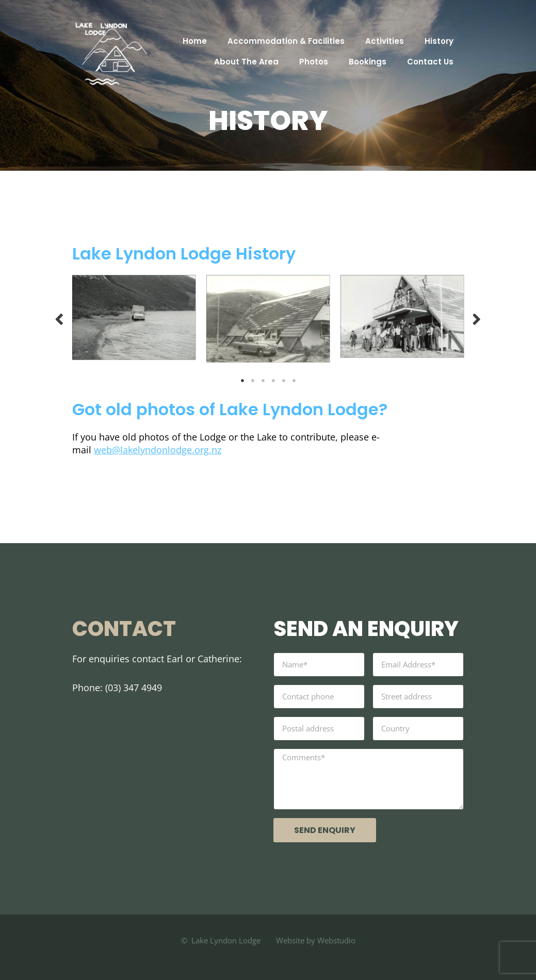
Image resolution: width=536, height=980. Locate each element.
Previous (59, 319)
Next (477, 319)
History (439, 41)
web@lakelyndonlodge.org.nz (158, 450)
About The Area (246, 62)
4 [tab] (273, 381)
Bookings (368, 62)
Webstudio (335, 940)
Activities (385, 41)
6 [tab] (294, 381)
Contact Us (430, 62)
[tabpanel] (134, 317)
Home (195, 41)
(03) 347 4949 (134, 688)
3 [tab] (263, 381)
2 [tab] (253, 381)
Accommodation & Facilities (286, 41)
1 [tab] (242, 381)
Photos (314, 62)
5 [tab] (284, 381)
